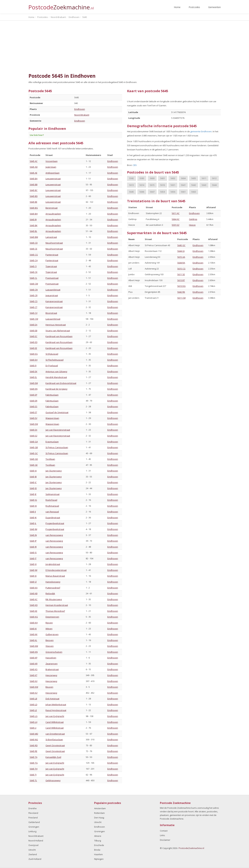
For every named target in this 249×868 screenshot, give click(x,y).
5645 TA (34, 757)
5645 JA (33, 471)
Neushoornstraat (54, 243)
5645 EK (34, 371)
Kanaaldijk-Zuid (53, 757)
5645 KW (34, 687)
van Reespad (52, 512)
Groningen (34, 827)
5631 (173, 185)
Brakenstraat (52, 669)
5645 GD (34, 459)
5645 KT (34, 675)
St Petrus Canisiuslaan (57, 447)
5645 (131, 192)
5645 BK (34, 225)
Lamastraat (51, 237)
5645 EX (34, 430)
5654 (163, 192)
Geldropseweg (53, 780)
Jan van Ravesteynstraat (58, 430)
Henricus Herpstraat (56, 325)
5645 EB (34, 331)
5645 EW (34, 424)
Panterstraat (52, 255)
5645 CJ (33, 266)
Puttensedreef (53, 588)
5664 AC (176, 219)
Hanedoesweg (53, 582)
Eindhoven (80, 109)
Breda (97, 850)
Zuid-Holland (35, 859)
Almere (98, 836)
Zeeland (33, 854)
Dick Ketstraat (52, 699)
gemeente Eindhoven (201, 131)
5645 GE (34, 465)
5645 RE (34, 751)
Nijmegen (99, 859)
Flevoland (33, 813)
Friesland (33, 818)
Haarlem (98, 854)
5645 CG (34, 255)
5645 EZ (34, 436)
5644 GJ (181, 251)
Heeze (192, 225)
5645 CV (34, 313)
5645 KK (34, 634)
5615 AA (181, 257)
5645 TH (34, 769)
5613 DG (181, 286)
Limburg (32, 831)
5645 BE (34, 202)
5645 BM (34, 237)
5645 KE (34, 611)
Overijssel (33, 845)
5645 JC (33, 482)
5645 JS (33, 553)
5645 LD (34, 705)
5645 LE (33, 710)
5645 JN (33, 535)
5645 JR (33, 547)
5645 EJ (33, 366)
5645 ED (34, 342)
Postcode (61, 6)
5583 (142, 178)
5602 (173, 178)
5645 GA (34, 442)
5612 (214, 178)
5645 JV (33, 564)
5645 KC (34, 599)
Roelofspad (51, 500)
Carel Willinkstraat (55, 722)
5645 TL (33, 780)
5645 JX (33, 576)
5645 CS (34, 301)
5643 (204, 185)
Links (162, 835)
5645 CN (34, 290)
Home (177, 7)
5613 (131, 185)
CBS (135, 165)
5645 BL (33, 231)
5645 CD (34, 243)
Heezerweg (51, 675)
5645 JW (34, 570)
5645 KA (34, 588)
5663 (194, 192)
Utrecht (32, 850)
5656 (173, 192)
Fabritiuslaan (52, 395)
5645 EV (34, 418)
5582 (131, 178)
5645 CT (34, 307)
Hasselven (51, 658)
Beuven (49, 687)
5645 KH (34, 623)
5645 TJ (33, 775)
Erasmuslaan (52, 442)
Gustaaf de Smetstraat (57, 412)
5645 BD (34, 196)
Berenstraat (52, 208)
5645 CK (34, 272)
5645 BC (34, 190)
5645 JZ (33, 582)
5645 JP (33, 541)
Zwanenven (52, 664)
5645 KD (34, 605)
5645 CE (34, 249)
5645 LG (34, 716)
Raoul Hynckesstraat (56, 710)
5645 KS (34, 669)
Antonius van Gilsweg (56, 371)
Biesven (50, 640)
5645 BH (34, 214)
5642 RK (181, 292)
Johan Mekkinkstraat (56, 705)
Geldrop (193, 219)
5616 (163, 185)
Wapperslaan (52, 418)
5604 (183, 178)
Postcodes (194, 7)
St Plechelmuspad (54, 360)
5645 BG (34, 208)
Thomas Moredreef (55, 611)
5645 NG (34, 740)
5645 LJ (33, 728)
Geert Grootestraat (55, 745)
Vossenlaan (52, 161)
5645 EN (34, 389)
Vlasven (50, 646)
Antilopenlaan (53, 173)
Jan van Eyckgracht (55, 716)
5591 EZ (176, 225)
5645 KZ (34, 693)
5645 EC (34, 336)
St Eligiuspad (52, 354)
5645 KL (33, 640)
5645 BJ (33, 220)
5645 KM (34, 646)
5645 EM (34, 383)
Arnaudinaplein (53, 214)
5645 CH (34, 260)
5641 (183, 185)
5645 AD (34, 167)
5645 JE (33, 494)
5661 (183, 192)
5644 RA (181, 263)
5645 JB (33, 477)
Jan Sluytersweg (53, 471)
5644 (214, 185)
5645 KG (34, 617)
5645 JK (33, 518)
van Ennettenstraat (55, 734)
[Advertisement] (125, 47)
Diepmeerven (52, 617)
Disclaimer (165, 840)
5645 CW (34, 319)
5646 (142, 192)
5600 (152, 178)
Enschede (99, 845)
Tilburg (98, 841)
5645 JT (33, 558)
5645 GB (34, 447)
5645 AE (34, 173)
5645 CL (33, 278)
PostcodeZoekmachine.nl (191, 848)
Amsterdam (100, 808)
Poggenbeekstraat (55, 523)
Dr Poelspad (52, 366)
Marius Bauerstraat (55, 576)
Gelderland (34, 822)
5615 (152, 185)
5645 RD (34, 745)
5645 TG (34, 763)
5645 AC (34, 161)
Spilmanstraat (53, 494)
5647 (152, 192)
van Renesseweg (54, 535)
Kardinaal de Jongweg (56, 389)
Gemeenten (214, 7)
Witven (49, 629)
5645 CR (34, 295)
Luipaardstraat (53, 290)
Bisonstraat (51, 313)
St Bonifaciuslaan (54, 740)
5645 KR (34, 664)
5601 (163, 178)
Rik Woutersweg (54, 599)
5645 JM (33, 529)
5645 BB (34, 185)
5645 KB (34, 593)
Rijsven (49, 623)
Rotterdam (99, 813)
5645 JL (33, 523)
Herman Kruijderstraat (57, 605)
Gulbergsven (52, 634)
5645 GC (34, 453)
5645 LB (33, 699)
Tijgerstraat (51, 266)
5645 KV (34, 681)
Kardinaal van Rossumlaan (59, 336)
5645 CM (34, 284)
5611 (204, 178)
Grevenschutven (54, 652)
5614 (142, 185)
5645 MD (34, 734)
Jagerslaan (51, 167)
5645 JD (33, 488)
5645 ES (34, 406)
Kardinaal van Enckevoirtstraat (61, 383)
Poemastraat (52, 278)
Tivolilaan (50, 459)
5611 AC (176, 213)
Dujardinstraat (53, 518)
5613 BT (181, 280)
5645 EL (33, 377)
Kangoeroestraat (54, 301)
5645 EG (34, 354)
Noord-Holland (36, 841)
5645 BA (34, 179)
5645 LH (34, 722)
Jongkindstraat (53, 564)
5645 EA (34, 325)
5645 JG (33, 500)
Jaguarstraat (52, 295)
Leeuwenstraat (53, 179)
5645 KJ (33, 629)
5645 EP (34, 395)
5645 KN (34, 652)
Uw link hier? (37, 135)
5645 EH (34, 360)
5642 (194, 185)
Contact (164, 831)
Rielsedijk (50, 593)
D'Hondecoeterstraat (56, 570)
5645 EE (33, 348)
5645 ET (33, 412)
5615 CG (181, 269)
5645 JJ (33, 512)
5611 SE (181, 274)
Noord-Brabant (82, 115)
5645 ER (34, 401)
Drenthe (33, 808)
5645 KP (34, 658)
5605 (194, 178)
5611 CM (181, 298)
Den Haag (99, 818)
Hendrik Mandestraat (56, 377)
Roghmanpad (52, 506)
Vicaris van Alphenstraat (58, 331)
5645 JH (33, 506)
